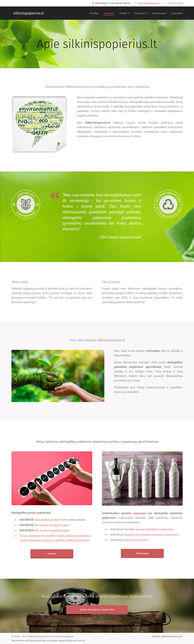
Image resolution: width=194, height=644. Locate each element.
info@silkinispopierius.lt (149, 3)
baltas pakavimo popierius (74, 536)
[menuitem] (88, 13)
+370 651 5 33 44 (175, 3)
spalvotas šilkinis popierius (72, 540)
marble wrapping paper (55, 525)
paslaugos (140, 513)
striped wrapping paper (55, 530)
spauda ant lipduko (136, 540)
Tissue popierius (30, 536)
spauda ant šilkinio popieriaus (155, 529)
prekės (32, 513)
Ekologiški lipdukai (47, 520)
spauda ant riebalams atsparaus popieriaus (151, 535)
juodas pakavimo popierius (37, 540)
